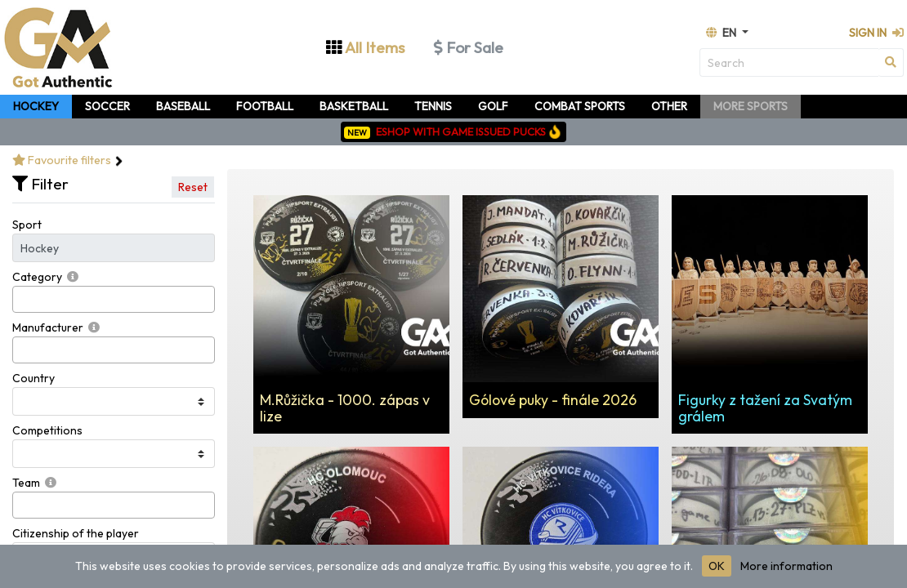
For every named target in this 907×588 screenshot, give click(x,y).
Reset (193, 187)
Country (34, 378)
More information (786, 566)
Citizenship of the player (76, 533)
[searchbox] (22, 299)
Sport (27, 225)
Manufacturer (48, 327)
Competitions (47, 430)
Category (37, 277)
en (722, 33)
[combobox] (114, 299)
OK (717, 566)
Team (26, 483)
